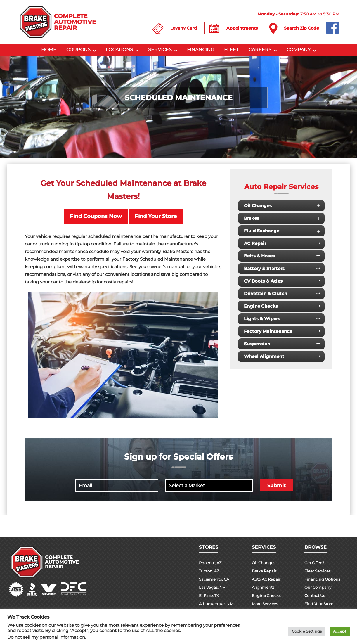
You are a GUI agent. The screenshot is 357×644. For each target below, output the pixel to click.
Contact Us (316, 595)
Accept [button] (340, 631)
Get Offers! (316, 563)
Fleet (231, 50)
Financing (201, 50)
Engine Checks (267, 595)
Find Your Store (156, 216)
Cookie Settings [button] (307, 631)
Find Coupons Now (96, 216)
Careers (260, 50)
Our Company (319, 587)
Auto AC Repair (267, 579)
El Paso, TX (210, 595)
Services (160, 50)
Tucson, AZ (210, 571)
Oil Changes (264, 563)
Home (49, 50)
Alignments (264, 587)
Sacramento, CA (215, 579)
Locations (119, 50)
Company (299, 50)
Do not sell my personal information (46, 637)
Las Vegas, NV (213, 587)
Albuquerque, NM (217, 604)
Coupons (78, 50)
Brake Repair (265, 571)
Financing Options (323, 579)
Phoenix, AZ (211, 563)
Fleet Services (319, 571)
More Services (266, 604)
